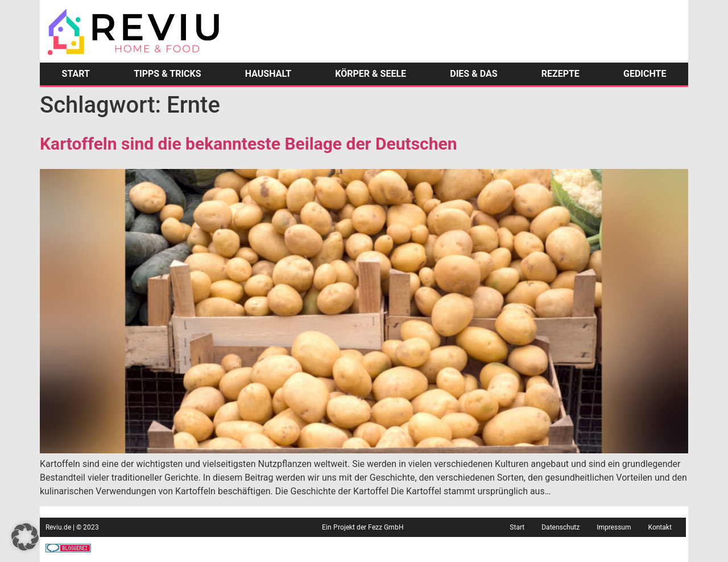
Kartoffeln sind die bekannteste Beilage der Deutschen (249, 144)
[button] (25, 537)
